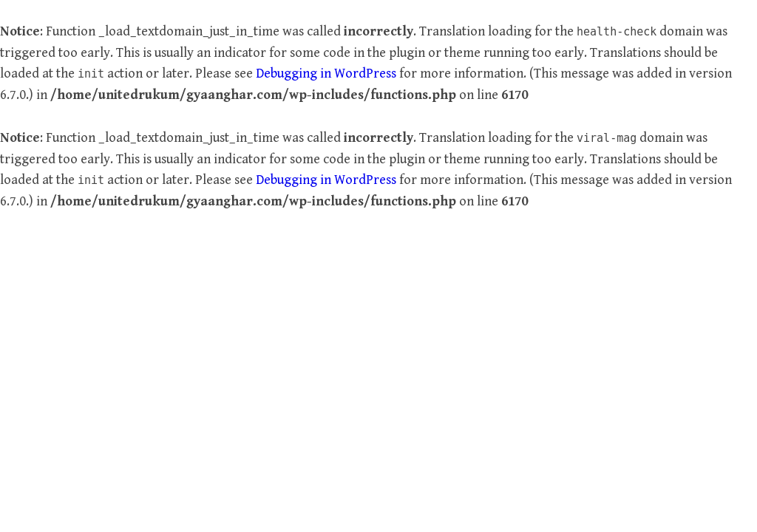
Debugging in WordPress (326, 74)
